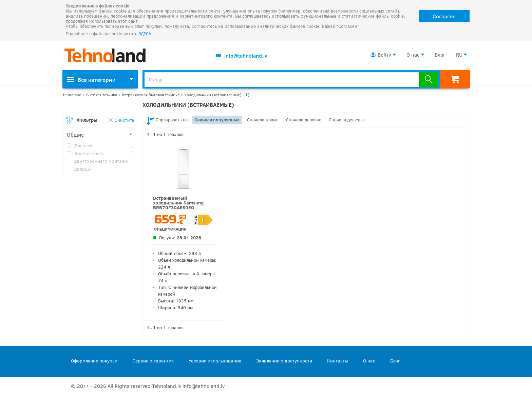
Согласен (444, 16)
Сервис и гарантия (153, 361)
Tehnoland (72, 95)
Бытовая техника (102, 95)
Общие (75, 134)
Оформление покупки (94, 361)
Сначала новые (263, 120)
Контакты (338, 361)
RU (459, 55)
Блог (440, 55)
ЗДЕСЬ (145, 34)
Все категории (91, 80)
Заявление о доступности (284, 361)
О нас (413, 55)
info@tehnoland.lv (246, 56)
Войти (385, 55)
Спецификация (170, 229)
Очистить (124, 120)
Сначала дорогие (304, 120)
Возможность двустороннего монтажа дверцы (104, 161)
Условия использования (215, 361)
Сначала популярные (217, 120)
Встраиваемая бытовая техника (151, 95)
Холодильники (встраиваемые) (217, 95)
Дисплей (104, 145)
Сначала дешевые (347, 120)
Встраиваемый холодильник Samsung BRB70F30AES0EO (178, 203)
